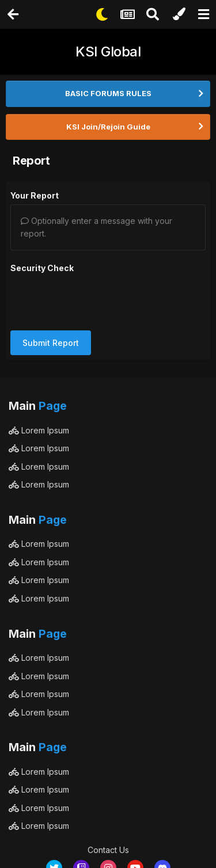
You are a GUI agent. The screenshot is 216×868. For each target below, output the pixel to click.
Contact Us (108, 850)
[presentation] (98, 299)
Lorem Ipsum (39, 430)
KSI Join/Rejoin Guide (108, 127)
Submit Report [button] (51, 343)
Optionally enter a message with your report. (96, 227)
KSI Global (108, 52)
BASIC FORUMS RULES (108, 93)
